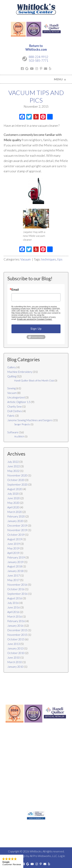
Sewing (11, 388)
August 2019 (15, 539)
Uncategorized (16, 397)
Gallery (12, 367)
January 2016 (15, 625)
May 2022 (13, 471)
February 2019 (16, 557)
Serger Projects (22, 424)
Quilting (12, 376)
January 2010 (15, 667)
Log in (61, 856)
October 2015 (16, 639)
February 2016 (16, 621)
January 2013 (15, 648)
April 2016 (13, 612)
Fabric (11, 416)
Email (15, 290)
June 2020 (14, 498)
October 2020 (16, 480)
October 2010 (16, 653)
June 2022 (14, 466)
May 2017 (13, 580)
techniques (49, 259)
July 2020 (13, 494)
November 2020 (17, 475)
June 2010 (14, 657)
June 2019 (14, 544)
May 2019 (13, 548)
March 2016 (15, 616)
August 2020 (15, 489)
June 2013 (14, 644)
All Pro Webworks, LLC (43, 856)
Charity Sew (15, 406)
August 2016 (15, 598)
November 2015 (17, 635)
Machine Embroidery (20, 372)
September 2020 (17, 484)
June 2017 (14, 575)
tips (60, 259)
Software (13, 432)
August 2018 (15, 566)
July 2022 (13, 462)
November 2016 (17, 584)
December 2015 (17, 630)
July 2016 (13, 603)
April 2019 (13, 553)
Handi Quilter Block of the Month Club (34, 380)
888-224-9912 (38, 57)
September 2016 (17, 594)
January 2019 (15, 562)
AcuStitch (19, 436)
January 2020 (15, 521)
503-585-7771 (38, 60)
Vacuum (25, 259)
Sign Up (36, 329)
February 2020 (16, 516)
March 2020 (15, 512)
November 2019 (17, 530)
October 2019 (16, 535)
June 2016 (14, 607)
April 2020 (13, 507)
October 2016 (16, 589)
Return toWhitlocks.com (36, 48)
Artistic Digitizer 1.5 (19, 402)
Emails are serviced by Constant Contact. (35, 319)
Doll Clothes (15, 411)
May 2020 (13, 503)
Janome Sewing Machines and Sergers (30, 420)
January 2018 (15, 571)
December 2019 (17, 525)
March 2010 (15, 662)
